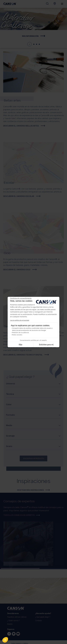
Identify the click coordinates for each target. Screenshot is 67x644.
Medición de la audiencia (20, 333)
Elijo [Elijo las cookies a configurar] (20, 345)
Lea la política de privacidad (20, 320)
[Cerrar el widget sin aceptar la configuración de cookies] (21, 298)
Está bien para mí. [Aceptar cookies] (46, 345)
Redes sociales (17, 335)
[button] (5, 640)
